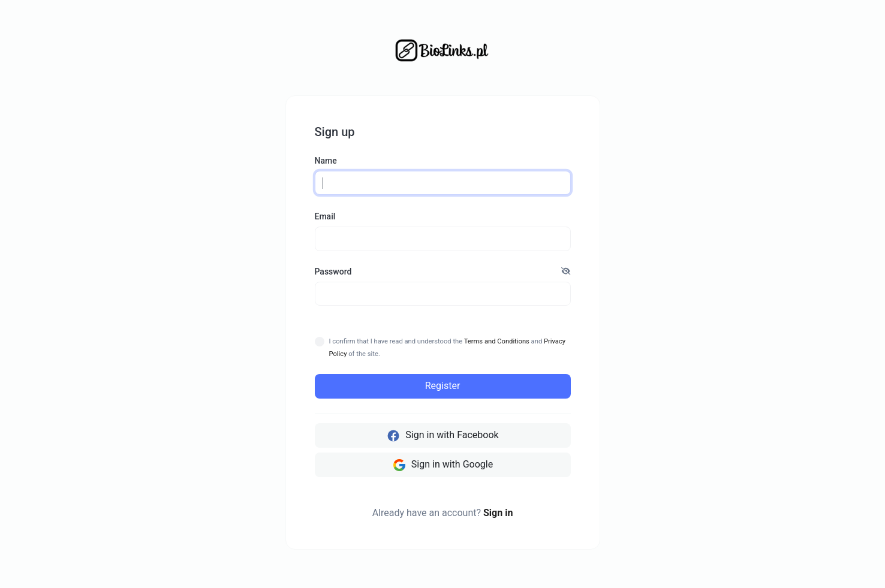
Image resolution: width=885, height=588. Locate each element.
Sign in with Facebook (442, 436)
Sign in (498, 513)
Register (443, 386)
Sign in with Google (442, 465)
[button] (566, 272)
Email (325, 216)
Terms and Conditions (497, 341)
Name (326, 161)
